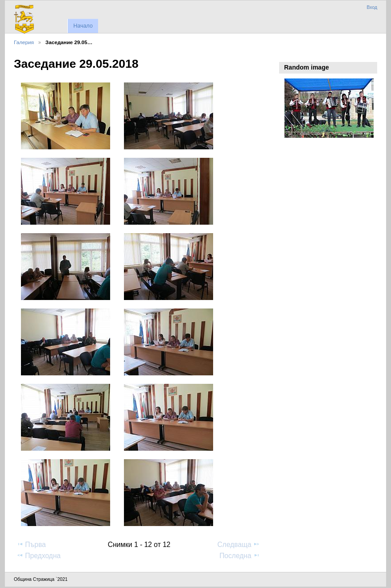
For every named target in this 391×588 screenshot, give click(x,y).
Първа (31, 544)
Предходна (39, 555)
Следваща (239, 544)
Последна (240, 555)
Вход (372, 7)
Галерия (24, 42)
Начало (83, 26)
